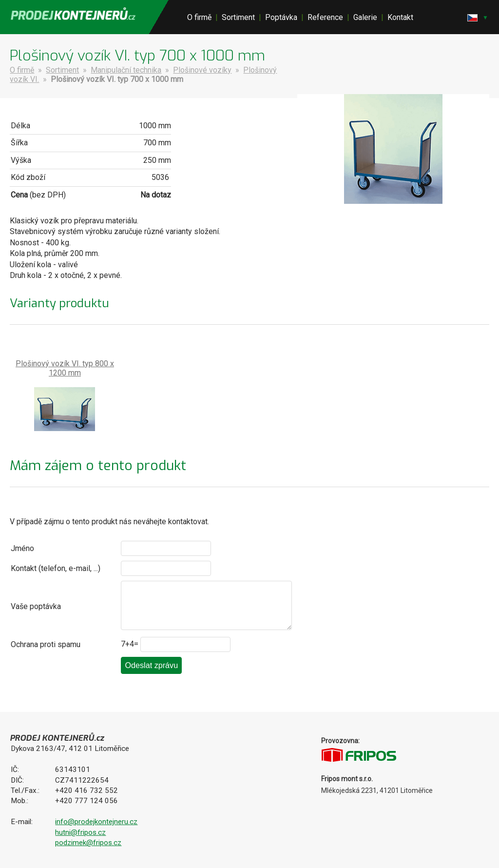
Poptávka (281, 17)
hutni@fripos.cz (80, 832)
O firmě (199, 17)
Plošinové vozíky (202, 70)
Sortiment (238, 17)
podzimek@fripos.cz (88, 843)
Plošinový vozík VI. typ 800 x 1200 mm (65, 368)
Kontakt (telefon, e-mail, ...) (56, 568)
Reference (325, 17)
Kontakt (400, 17)
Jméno (22, 548)
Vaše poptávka (36, 606)
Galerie (365, 17)
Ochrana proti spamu (46, 644)
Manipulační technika (126, 70)
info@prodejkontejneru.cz (96, 822)
